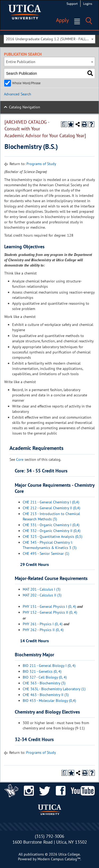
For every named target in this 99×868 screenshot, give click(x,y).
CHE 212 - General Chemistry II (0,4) (51, 508)
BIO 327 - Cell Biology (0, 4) (45, 677)
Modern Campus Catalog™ (59, 859)
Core (20, 459)
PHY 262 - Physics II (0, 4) (43, 630)
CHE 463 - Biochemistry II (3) (46, 695)
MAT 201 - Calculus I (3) (42, 589)
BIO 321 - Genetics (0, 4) (42, 671)
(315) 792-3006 (49, 836)
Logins (88, 4)
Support (72, 4)
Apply (62, 20)
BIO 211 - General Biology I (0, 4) (49, 666)
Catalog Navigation (25, 107)
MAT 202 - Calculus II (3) (42, 595)
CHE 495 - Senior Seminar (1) (46, 553)
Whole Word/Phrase (26, 83)
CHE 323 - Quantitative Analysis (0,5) (53, 537)
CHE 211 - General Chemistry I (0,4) (51, 502)
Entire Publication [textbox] (21, 62)
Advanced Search (18, 94)
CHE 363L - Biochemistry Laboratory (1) (54, 689)
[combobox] (49, 39)
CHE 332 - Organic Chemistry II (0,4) (52, 531)
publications (34, 854)
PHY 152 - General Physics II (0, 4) (50, 612)
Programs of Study (41, 164)
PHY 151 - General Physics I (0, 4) (49, 606)
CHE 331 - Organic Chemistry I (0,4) (51, 525)
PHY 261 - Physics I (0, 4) (43, 624)
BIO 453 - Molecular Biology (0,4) (49, 701)
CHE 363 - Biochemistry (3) (44, 683)
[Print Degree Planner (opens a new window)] (64, 124)
